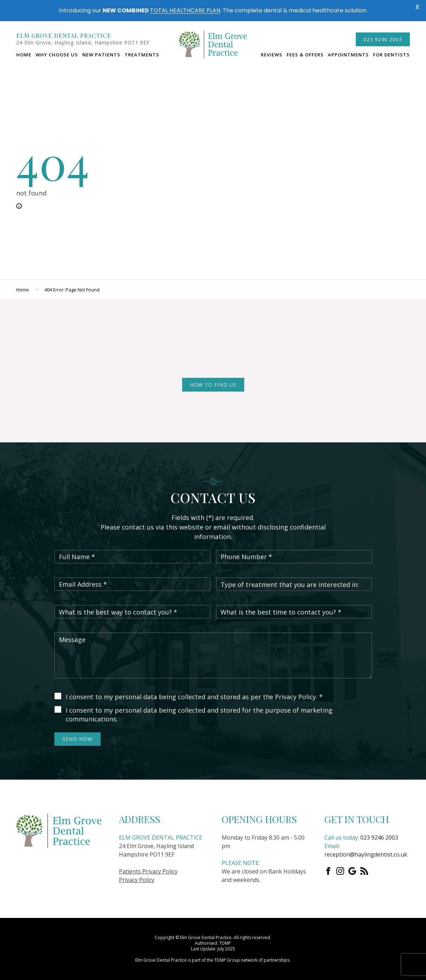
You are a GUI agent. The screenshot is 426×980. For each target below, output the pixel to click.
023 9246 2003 (379, 837)
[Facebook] (328, 871)
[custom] (352, 871)
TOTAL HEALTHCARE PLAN (185, 10)
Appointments (348, 55)
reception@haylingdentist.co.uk (366, 854)
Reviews (272, 55)
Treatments (142, 55)
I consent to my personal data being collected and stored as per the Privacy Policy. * (194, 697)
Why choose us (57, 55)
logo (213, 48)
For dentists (391, 55)
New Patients (101, 55)
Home (24, 55)
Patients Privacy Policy (148, 871)
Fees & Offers (305, 55)
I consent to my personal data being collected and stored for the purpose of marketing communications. (199, 715)
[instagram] (340, 871)
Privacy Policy (137, 880)
